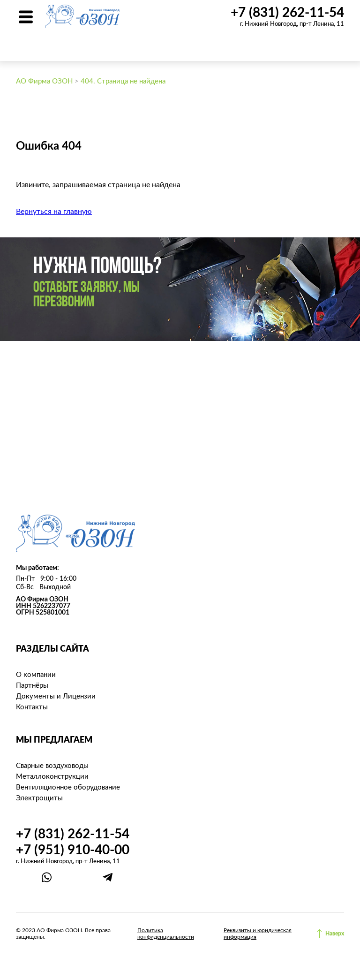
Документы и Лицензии (56, 696)
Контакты (32, 707)
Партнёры (32, 686)
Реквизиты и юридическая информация (258, 934)
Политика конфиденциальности (166, 934)
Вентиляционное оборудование (68, 787)
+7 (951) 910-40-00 (73, 850)
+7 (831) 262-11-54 (287, 13)
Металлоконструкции (52, 777)
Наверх (335, 934)
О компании (36, 675)
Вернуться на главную (54, 212)
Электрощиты (39, 798)
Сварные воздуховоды (52, 766)
